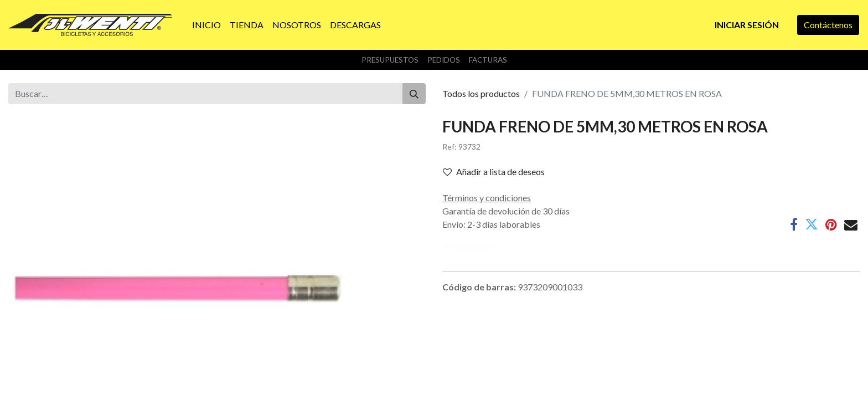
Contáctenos (828, 25)
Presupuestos (390, 60)
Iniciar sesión (747, 25)
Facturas (488, 60)
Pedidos (444, 60)
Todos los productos (481, 93)
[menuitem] (206, 25)
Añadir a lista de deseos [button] (494, 172)
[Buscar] (414, 94)
